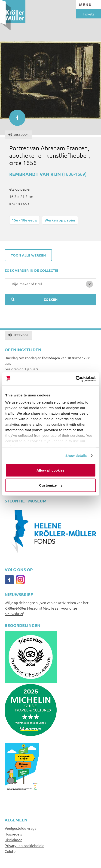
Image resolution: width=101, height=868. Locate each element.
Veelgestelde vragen (22, 828)
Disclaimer (13, 840)
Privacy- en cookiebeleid (24, 845)
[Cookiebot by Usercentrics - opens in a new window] (75, 379)
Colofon (11, 851)
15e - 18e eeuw (24, 220)
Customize (51, 485)
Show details (76, 456)
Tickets (89, 14)
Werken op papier (60, 220)
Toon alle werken (28, 255)
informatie (15, 115)
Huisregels (13, 834)
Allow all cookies (50, 470)
